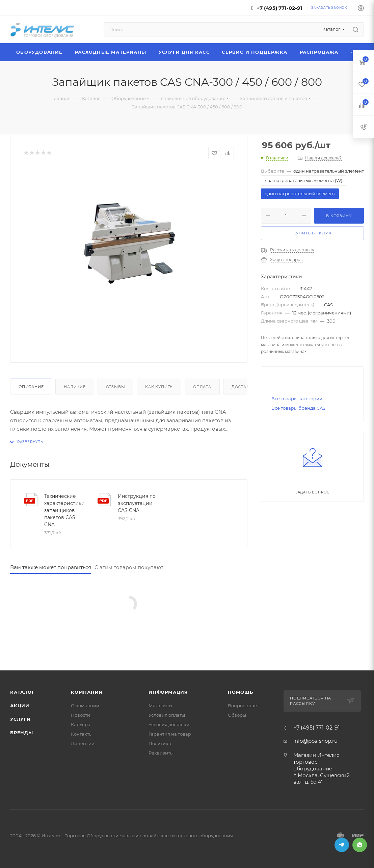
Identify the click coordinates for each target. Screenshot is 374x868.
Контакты (82, 734)
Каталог (22, 692)
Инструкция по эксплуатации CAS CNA (137, 503)
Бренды (22, 733)
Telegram (342, 845)
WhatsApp (360, 845)
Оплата (202, 387)
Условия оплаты (167, 715)
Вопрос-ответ (243, 706)
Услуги (20, 719)
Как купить (159, 387)
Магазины (160, 706)
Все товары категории (297, 399)
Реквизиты (161, 753)
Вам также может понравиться (51, 567)
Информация (168, 692)
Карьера (81, 724)
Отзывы (116, 387)
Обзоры (237, 715)
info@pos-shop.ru (315, 741)
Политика (160, 743)
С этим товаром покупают (129, 567)
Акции (20, 706)
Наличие (75, 387)
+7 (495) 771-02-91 (279, 8)
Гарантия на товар (170, 734)
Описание (31, 387)
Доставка (243, 387)
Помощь (241, 692)
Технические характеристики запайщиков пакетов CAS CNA (64, 510)
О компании (85, 706)
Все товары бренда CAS (298, 408)
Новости (81, 715)
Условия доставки (169, 724)
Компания (87, 692)
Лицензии (83, 743)
